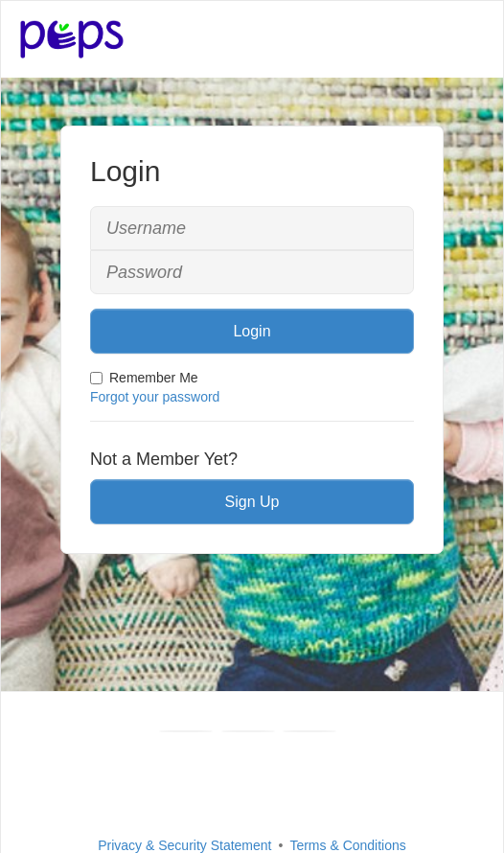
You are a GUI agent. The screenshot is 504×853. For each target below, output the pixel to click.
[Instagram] (309, 731)
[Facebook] (186, 731)
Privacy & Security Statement (184, 845)
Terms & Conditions (347, 845)
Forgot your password (155, 397)
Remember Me (144, 378)
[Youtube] (248, 731)
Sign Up (252, 502)
